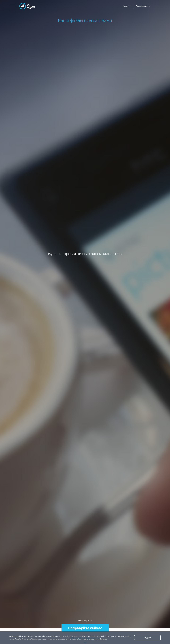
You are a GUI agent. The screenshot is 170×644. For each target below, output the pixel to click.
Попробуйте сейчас (85, 628)
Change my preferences (98, 639)
